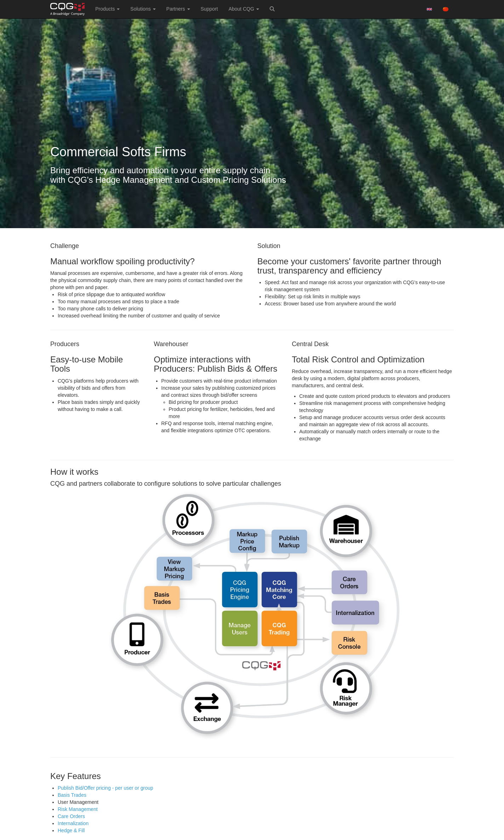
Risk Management (78, 809)
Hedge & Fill (71, 830)
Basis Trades (72, 795)
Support (209, 9)
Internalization (73, 823)
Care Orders (71, 816)
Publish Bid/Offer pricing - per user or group (105, 788)
